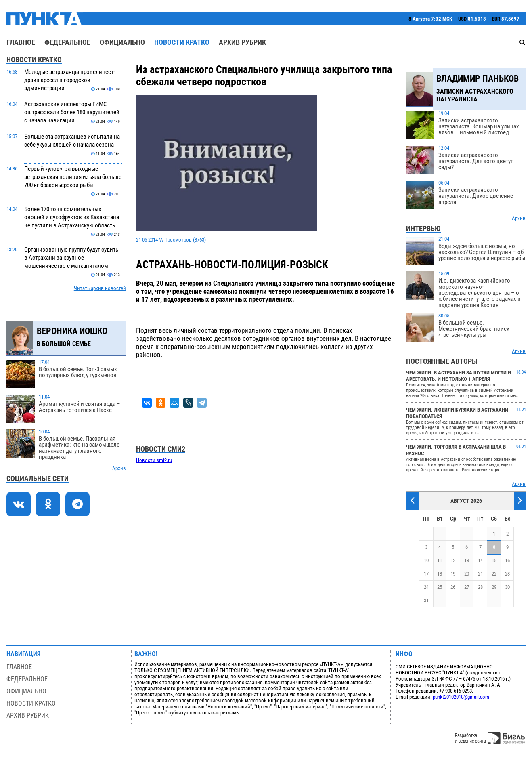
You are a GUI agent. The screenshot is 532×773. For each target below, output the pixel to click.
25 (440, 587)
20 (467, 574)
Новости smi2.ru (154, 460)
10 (426, 560)
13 (467, 560)
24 (426, 587)
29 (494, 587)
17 (426, 574)
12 (453, 560)
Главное (21, 42)
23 (507, 574)
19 (453, 574)
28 (480, 587)
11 (440, 560)
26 (453, 587)
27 (467, 587)
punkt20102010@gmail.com (461, 697)
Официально (122, 42)
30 (507, 587)
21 (480, 574)
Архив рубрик (242, 42)
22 (494, 574)
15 (494, 560)
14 (480, 560)
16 (507, 560)
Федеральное (67, 42)
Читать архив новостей (100, 288)
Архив (119, 468)
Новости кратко (182, 42)
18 (440, 574)
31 (426, 600)
